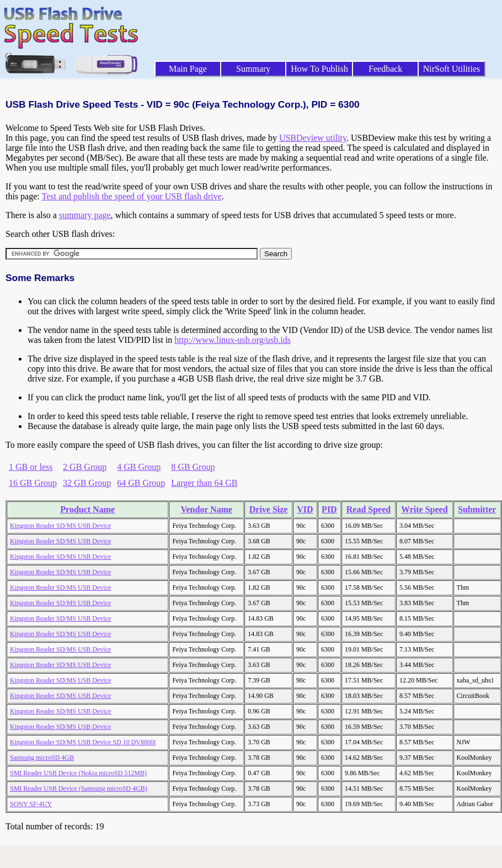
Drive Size (269, 509)
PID (329, 509)
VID (305, 509)
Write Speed (424, 509)
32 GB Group (87, 483)
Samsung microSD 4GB (42, 758)
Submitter (477, 509)
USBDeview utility (313, 138)
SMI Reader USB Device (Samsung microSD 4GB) (79, 788)
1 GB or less (31, 467)
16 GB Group (33, 483)
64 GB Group (141, 483)
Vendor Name (206, 509)
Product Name (87, 509)
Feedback (385, 69)
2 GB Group (85, 467)
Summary (253, 69)
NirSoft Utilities (452, 69)
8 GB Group (193, 467)
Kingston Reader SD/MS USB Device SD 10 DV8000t (83, 742)
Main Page (188, 69)
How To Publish (319, 69)
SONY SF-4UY (31, 804)
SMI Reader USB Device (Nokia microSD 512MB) (78, 773)
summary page (85, 215)
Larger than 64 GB (204, 483)
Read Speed (369, 509)
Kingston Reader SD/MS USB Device (60, 526)
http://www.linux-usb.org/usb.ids (233, 340)
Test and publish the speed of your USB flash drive (131, 196)
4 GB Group (139, 467)
